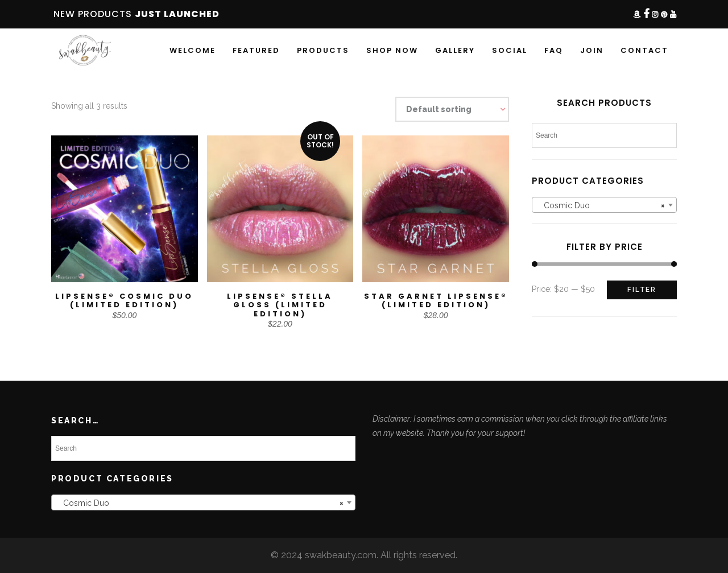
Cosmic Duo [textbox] (601, 205)
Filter (642, 290)
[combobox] (604, 205)
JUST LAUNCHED (177, 14)
